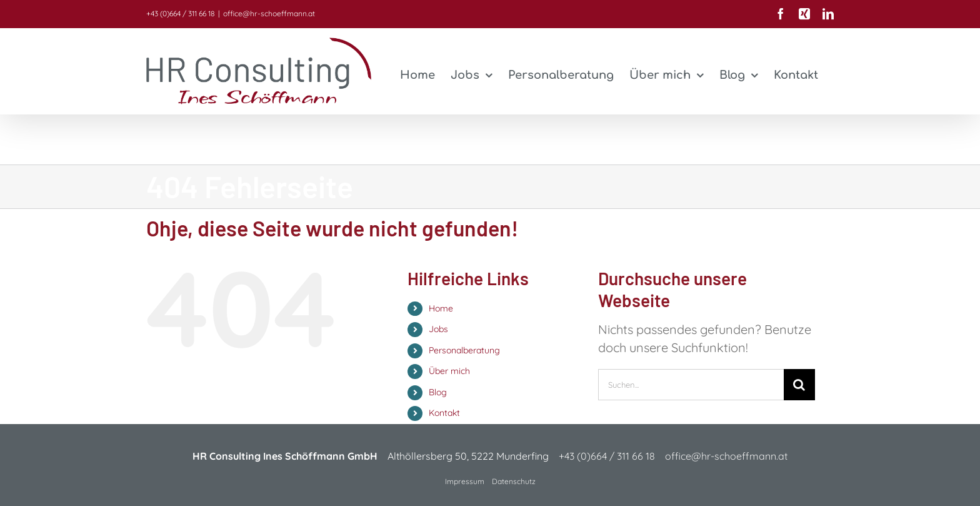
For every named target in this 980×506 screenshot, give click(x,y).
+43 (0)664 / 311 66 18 (180, 13)
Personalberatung (464, 350)
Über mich (449, 371)
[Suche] (799, 385)
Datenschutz (514, 481)
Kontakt (444, 413)
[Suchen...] (691, 385)
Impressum (465, 481)
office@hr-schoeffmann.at (269, 13)
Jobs (438, 329)
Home (441, 308)
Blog (438, 392)
